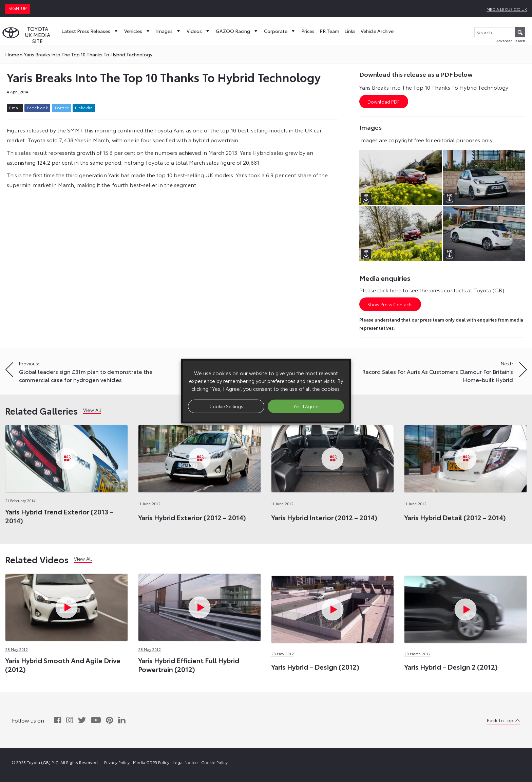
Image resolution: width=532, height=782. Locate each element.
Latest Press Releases (90, 31)
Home (12, 54)
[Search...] (500, 32)
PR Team (329, 31)
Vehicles (138, 31)
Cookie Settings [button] (226, 406)
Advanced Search (511, 41)
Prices (308, 31)
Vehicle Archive (377, 31)
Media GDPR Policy (151, 762)
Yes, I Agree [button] (306, 406)
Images (169, 31)
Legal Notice (185, 762)
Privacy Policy (117, 762)
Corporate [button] (280, 31)
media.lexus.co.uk (507, 9)
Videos (199, 31)
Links (350, 31)
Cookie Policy (214, 762)
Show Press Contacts (390, 304)
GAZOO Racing (237, 31)
